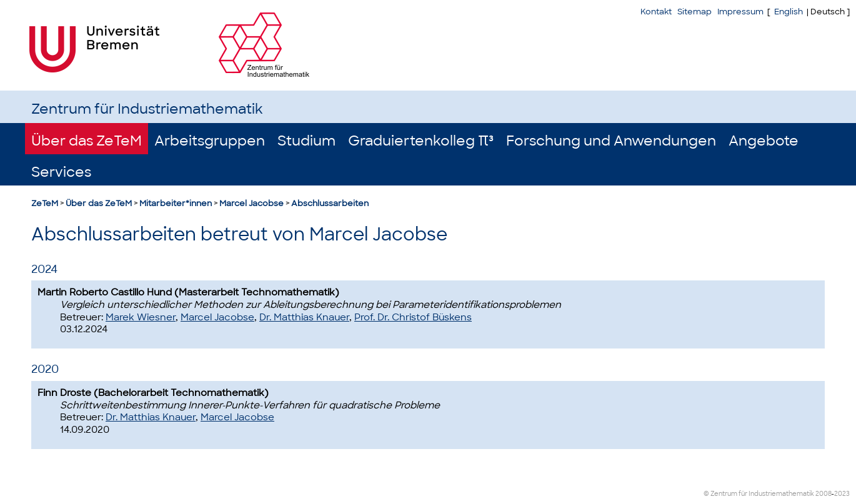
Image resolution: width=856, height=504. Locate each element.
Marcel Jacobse (251, 203)
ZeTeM (45, 203)
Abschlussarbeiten (330, 203)
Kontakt (656, 12)
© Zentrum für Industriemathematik (759, 494)
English (789, 12)
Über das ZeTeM (87, 141)
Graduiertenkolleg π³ (421, 141)
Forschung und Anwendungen (611, 141)
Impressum (740, 12)
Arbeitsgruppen (210, 141)
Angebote (764, 141)
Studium (306, 141)
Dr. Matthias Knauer (304, 317)
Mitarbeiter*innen (176, 203)
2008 (824, 494)
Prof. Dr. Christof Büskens (413, 317)
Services (61, 172)
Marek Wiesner (141, 317)
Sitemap (694, 12)
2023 (842, 494)
